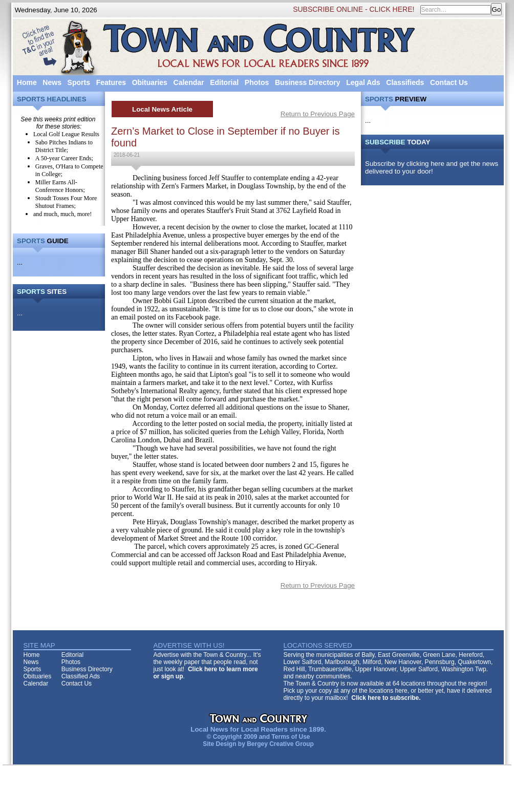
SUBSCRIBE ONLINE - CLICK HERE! (354, 9)
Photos (257, 82)
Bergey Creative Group (280, 744)
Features (111, 82)
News (52, 82)
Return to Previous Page (318, 114)
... (20, 262)
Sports (79, 82)
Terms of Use (291, 737)
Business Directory (308, 82)
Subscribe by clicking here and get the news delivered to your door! (432, 167)
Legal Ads (363, 82)
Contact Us (449, 82)
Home (27, 82)
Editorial (224, 82)
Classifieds (405, 82)
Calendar (189, 82)
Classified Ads (81, 676)
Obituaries (150, 82)
